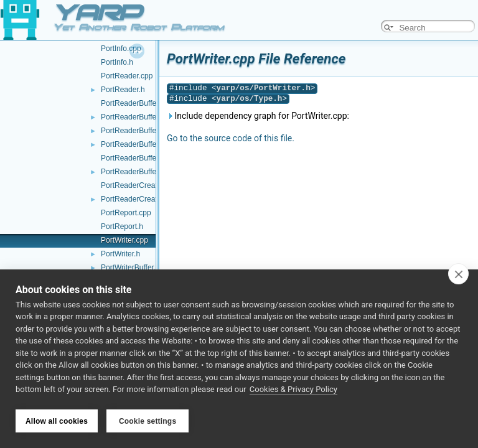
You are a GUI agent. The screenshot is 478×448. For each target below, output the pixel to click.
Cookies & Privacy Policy (293, 391)
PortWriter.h (120, 254)
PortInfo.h (117, 62)
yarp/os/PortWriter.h (264, 88)
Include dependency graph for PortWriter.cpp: (258, 116)
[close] (458, 275)
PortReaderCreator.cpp (139, 185)
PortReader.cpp (127, 76)
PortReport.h (122, 226)
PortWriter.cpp (124, 240)
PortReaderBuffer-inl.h (138, 103)
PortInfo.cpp (121, 49)
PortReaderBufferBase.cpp (145, 131)
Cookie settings (148, 421)
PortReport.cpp (126, 213)
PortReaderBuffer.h (133, 117)
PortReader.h (123, 90)
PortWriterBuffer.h (130, 268)
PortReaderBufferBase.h (142, 144)
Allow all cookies (57, 421)
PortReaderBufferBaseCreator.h (154, 172)
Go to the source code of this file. (231, 138)
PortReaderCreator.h (135, 199)
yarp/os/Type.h (250, 99)
